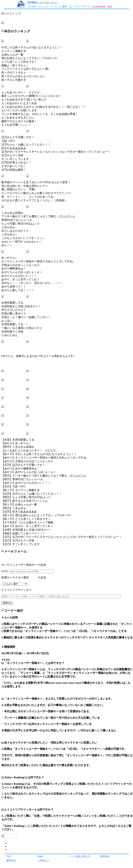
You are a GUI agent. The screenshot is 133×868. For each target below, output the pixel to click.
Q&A (40, 856)
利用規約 (105, 856)
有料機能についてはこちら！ (43, 2)
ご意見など (43, 860)
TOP (9, 856)
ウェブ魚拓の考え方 (79, 856)
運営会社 (11, 860)
